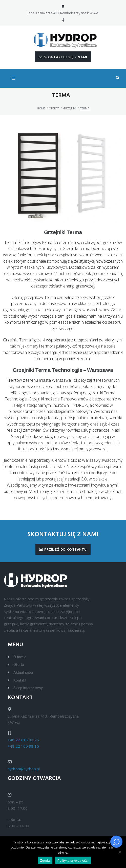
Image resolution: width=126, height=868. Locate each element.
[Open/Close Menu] (14, 78)
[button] (63, 57)
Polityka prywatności (73, 861)
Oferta (54, 108)
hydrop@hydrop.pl (24, 769)
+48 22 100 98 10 (23, 746)
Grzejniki (70, 108)
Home (41, 108)
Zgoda (45, 861)
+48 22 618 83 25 (23, 740)
